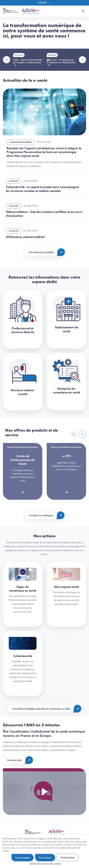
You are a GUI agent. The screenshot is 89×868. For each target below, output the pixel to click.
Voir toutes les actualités (41, 252)
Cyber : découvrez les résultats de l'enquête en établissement (28, 61)
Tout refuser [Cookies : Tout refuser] (45, 858)
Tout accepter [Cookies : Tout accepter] (23, 858)
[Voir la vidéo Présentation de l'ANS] (44, 792)
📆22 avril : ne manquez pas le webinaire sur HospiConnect (61, 61)
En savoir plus (15, 760)
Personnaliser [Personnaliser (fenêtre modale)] (68, 857)
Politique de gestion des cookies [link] (45, 863)
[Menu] (45, 3)
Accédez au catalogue (41, 515)
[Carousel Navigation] (78, 434)
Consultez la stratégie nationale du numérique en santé (41, 709)
